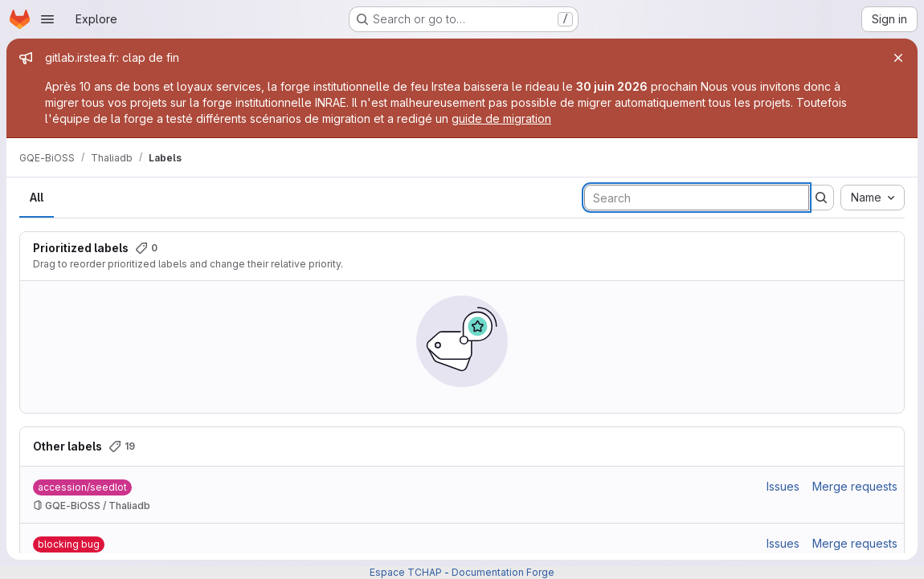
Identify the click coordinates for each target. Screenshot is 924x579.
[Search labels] (697, 198)
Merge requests (855, 486)
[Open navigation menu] (47, 19)
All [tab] (37, 197)
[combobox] (873, 198)
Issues (783, 486)
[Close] (898, 58)
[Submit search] (821, 198)
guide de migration (501, 118)
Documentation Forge (503, 572)
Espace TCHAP (406, 572)
